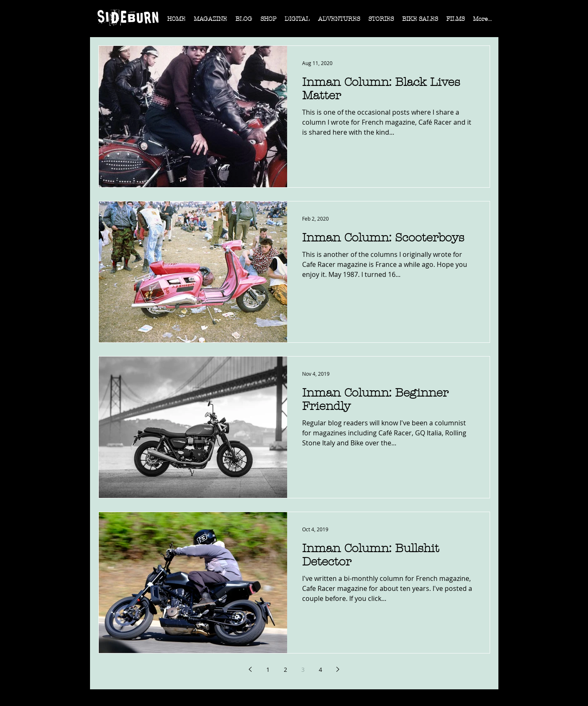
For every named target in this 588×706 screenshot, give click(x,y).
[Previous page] (250, 669)
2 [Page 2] (285, 670)
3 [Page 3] (303, 670)
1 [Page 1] (268, 670)
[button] (210, 22)
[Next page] (338, 669)
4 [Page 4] (320, 670)
